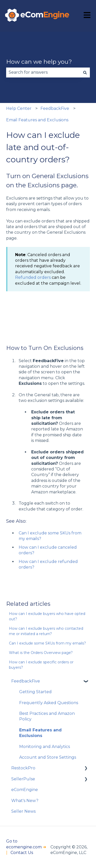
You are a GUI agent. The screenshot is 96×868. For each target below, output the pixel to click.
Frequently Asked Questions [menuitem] (49, 703)
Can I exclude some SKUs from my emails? (47, 643)
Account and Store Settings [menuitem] (48, 757)
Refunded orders (33, 277)
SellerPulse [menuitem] (23, 779)
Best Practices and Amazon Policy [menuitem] (47, 716)
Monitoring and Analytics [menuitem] (45, 747)
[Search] (85, 72)
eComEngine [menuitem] (25, 790)
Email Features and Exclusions (37, 120)
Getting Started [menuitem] (35, 692)
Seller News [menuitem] (23, 811)
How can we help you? (39, 62)
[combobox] (43, 72)
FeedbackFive (55, 108)
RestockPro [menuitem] (23, 768)
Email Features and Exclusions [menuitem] (40, 733)
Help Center (19, 108)
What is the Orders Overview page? (41, 653)
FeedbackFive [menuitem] (26, 681)
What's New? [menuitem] (25, 801)
